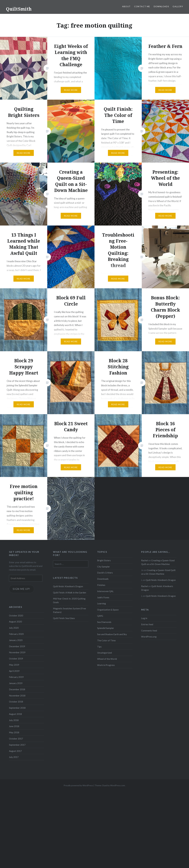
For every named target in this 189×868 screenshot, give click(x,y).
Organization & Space (108, 610)
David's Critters (105, 573)
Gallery (178, 6)
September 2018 (17, 708)
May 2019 (14, 665)
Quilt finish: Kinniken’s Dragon (161, 580)
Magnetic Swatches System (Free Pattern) (69, 610)
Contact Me (142, 6)
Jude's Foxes (103, 597)
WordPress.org (149, 637)
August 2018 (15, 714)
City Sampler (104, 567)
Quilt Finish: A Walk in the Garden (70, 593)
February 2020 (16, 634)
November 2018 (17, 696)
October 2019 (16, 659)
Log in (144, 618)
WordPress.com (118, 785)
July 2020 (14, 628)
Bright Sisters (104, 560)
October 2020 (16, 616)
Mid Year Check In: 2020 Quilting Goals (69, 600)
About (126, 6)
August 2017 (15, 751)
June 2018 (14, 726)
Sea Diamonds (104, 622)
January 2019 (16, 683)
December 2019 (17, 646)
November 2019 (17, 652)
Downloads (161, 6)
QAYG (100, 616)
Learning (102, 603)
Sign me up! (22, 589)
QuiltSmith (19, 9)
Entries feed (147, 624)
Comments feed (149, 631)
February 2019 (16, 677)
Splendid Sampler (106, 628)
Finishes (101, 585)
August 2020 (15, 622)
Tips (99, 647)
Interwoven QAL (105, 591)
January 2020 (16, 640)
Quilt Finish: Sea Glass (64, 618)
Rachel (144, 560)
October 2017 (16, 739)
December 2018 (17, 689)
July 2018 (14, 720)
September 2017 (17, 745)
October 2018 (16, 702)
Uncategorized (104, 653)
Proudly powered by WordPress (78, 785)
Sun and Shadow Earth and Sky (112, 634)
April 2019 (14, 671)
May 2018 (14, 732)
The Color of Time (106, 640)
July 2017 (14, 757)
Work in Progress (106, 665)
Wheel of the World (107, 659)
